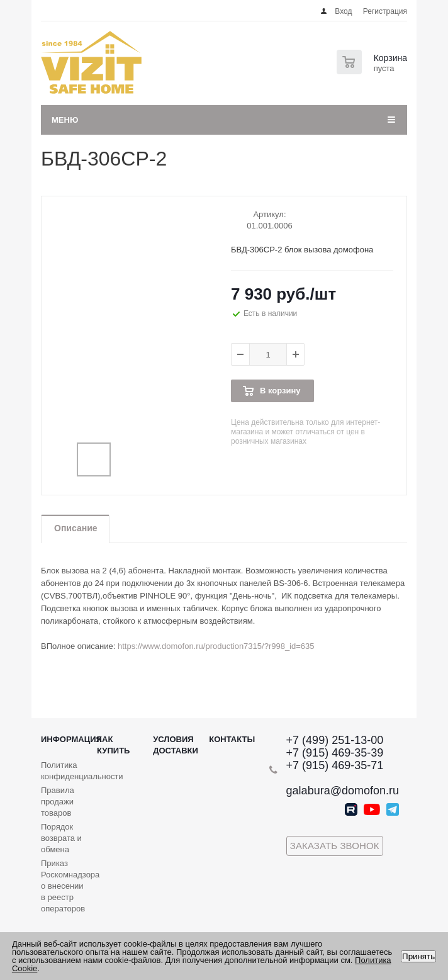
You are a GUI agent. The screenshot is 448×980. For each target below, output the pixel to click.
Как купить (113, 745)
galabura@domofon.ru (343, 791)
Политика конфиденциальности (82, 771)
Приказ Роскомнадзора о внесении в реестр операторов (70, 886)
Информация (71, 739)
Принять (418, 956)
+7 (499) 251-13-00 (335, 740)
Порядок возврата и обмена (61, 838)
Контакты (232, 739)
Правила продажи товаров (58, 802)
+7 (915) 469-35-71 (335, 765)
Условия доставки (176, 745)
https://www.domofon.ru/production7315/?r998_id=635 (216, 646)
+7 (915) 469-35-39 (335, 753)
